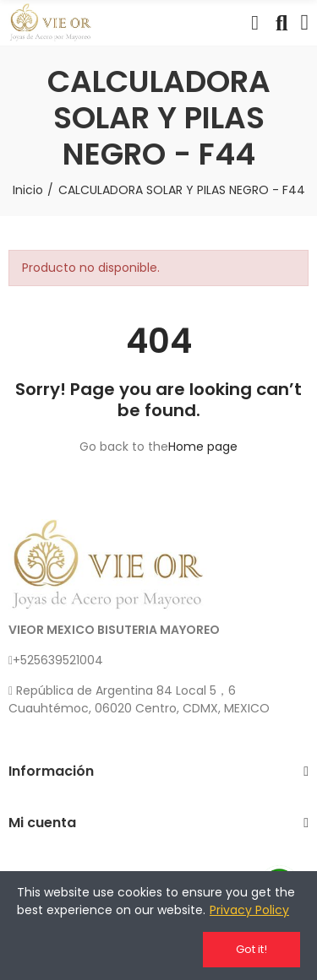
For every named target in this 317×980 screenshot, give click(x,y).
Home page (203, 447)
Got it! (251, 949)
